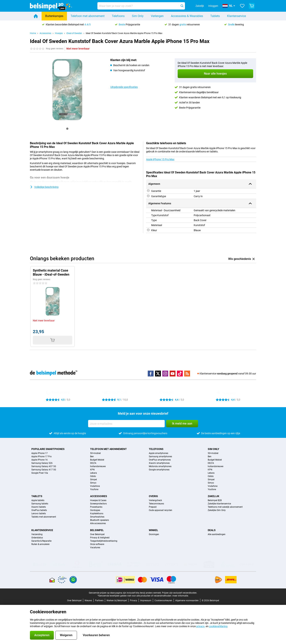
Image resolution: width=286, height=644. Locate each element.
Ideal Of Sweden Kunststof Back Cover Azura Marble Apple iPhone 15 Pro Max (124, 33)
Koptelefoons (97, 514)
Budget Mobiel (97, 460)
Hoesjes (59, 33)
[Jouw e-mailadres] (126, 424)
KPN (92, 470)
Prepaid (153, 507)
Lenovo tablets (39, 514)
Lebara (93, 473)
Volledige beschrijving (44, 187)
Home (33, 33)
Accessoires (45, 33)
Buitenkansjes (54, 16)
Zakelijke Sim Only (217, 510)
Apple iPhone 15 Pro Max (160, 159)
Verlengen (157, 16)
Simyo (93, 483)
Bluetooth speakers (99, 520)
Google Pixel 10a (40, 473)
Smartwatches (97, 517)
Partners (99, 601)
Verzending (37, 534)
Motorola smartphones (160, 466)
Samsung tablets (40, 504)
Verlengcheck (155, 500)
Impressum (146, 601)
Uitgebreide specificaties (124, 87)
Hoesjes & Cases (98, 500)
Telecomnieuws (156, 504)
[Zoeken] (182, 6)
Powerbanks (96, 507)
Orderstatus (37, 538)
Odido (93, 476)
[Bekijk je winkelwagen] (252, 6)
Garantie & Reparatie (41, 541)
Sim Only (138, 16)
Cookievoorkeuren (163, 601)
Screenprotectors (98, 504)
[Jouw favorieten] (242, 6)
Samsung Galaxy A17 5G (44, 470)
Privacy (134, 601)
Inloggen (213, 6)
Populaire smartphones (48, 449)
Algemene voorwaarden (187, 601)
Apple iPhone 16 (39, 460)
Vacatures (95, 548)
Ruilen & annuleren (40, 544)
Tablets (215, 16)
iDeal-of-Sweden (74, 33)
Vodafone (95, 486)
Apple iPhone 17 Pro (41, 457)
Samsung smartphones (160, 457)
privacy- (201, 626)
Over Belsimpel (97, 534)
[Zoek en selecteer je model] (141, 6)
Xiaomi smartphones (159, 463)
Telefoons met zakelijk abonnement (225, 507)
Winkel (153, 530)
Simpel (93, 480)
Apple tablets (38, 500)
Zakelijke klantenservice (219, 504)
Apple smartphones (159, 453)
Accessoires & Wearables (187, 16)
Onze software (97, 544)
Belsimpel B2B (215, 500)
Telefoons (118, 16)
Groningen (154, 534)
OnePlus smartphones (160, 460)
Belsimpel (97, 530)
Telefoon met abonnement (88, 16)
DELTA (93, 463)
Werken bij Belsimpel (117, 601)
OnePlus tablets (39, 510)
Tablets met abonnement (44, 517)
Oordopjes (95, 510)
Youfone (94, 489)
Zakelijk (213, 496)
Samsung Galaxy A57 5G (44, 466)
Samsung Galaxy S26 (42, 463)
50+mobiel (95, 453)
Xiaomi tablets (39, 507)
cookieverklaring (218, 626)
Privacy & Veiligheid (100, 538)
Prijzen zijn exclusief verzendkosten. (180, 593)
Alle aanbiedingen (217, 534)
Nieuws (88, 601)
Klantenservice (236, 16)
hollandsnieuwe (98, 466)
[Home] (36, 16)
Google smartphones (159, 470)
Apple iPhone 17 (39, 453)
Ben (92, 457)
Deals (212, 530)
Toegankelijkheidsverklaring (104, 541)
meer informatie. (180, 596)
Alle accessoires (98, 523)
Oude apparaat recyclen (161, 510)
